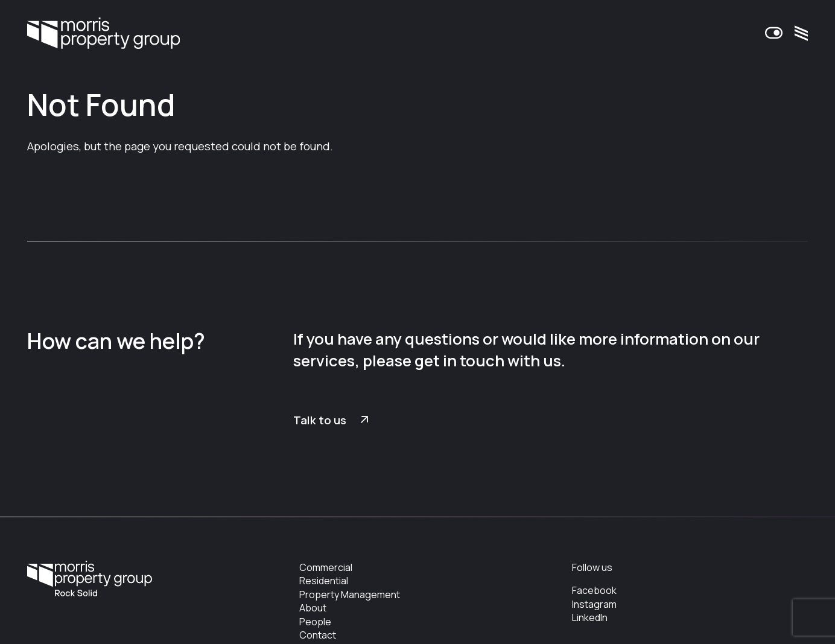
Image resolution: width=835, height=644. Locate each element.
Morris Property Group (103, 34)
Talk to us (320, 420)
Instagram (594, 604)
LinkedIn (590, 617)
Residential (324, 581)
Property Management (350, 595)
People (315, 622)
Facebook (594, 590)
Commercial (326, 567)
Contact (318, 635)
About (313, 608)
